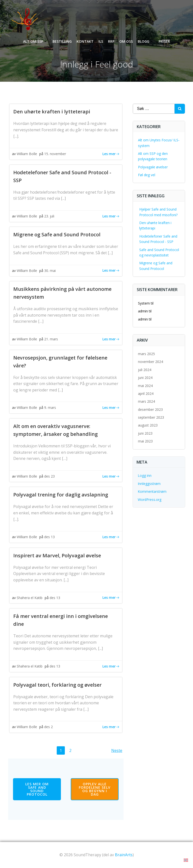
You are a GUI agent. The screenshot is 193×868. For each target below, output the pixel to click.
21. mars (51, 339)
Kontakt (85, 41)
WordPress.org (150, 500)
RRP (111, 41)
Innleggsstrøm (149, 484)
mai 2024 (145, 386)
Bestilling (62, 41)
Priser (164, 41)
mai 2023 (145, 441)
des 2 (48, 727)
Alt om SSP (35, 41)
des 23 (49, 476)
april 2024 (146, 394)
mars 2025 (146, 354)
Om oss (126, 41)
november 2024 (151, 362)
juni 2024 (145, 378)
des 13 (49, 537)
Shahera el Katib (30, 598)
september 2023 (151, 417)
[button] (186, 860)
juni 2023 (145, 433)
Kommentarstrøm (152, 491)
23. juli (49, 216)
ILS (101, 41)
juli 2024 (145, 370)
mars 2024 (146, 401)
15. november (55, 154)
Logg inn (145, 475)
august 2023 (148, 425)
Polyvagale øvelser (153, 167)
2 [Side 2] (72, 750)
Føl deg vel (147, 175)
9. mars (50, 407)
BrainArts (124, 855)
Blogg (146, 41)
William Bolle (27, 154)
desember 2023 (150, 409)
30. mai (50, 271)
